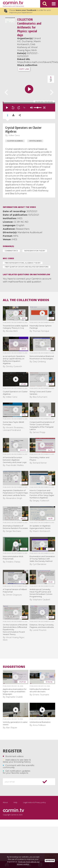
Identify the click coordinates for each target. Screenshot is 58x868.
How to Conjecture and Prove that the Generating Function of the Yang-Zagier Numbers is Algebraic (42, 494)
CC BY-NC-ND (21, 222)
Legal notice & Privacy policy (34, 802)
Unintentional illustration (40, 722)
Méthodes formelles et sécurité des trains (40, 690)
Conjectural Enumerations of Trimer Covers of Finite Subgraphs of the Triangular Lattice (42, 426)
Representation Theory (35, 251)
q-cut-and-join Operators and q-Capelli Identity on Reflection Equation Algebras (14, 360)
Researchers (23, 229)
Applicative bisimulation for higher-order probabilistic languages (15, 692)
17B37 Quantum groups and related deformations (27, 267)
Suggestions (14, 667)
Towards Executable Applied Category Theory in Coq (15, 327)
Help (15, 802)
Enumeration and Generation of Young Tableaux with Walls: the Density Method (42, 559)
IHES (20, 218)
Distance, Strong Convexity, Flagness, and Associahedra (42, 626)
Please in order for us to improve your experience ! (27, 11)
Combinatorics (11, 251)
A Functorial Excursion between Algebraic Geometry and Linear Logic (15, 460)
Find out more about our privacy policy (28, 863)
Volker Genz (14, 135)
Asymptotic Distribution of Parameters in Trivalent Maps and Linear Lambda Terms (15, 493)
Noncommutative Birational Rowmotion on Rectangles (42, 357)
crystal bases (35, 141)
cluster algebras (15, 141)
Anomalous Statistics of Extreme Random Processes (15, 527)
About (5, 802)
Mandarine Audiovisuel (30, 232)
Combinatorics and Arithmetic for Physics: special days (29, 27)
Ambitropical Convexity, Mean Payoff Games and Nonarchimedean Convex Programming (41, 593)
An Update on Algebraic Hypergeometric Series (40, 527)
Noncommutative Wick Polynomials (13, 558)
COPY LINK (24, 69)
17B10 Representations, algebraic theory (23, 263)
